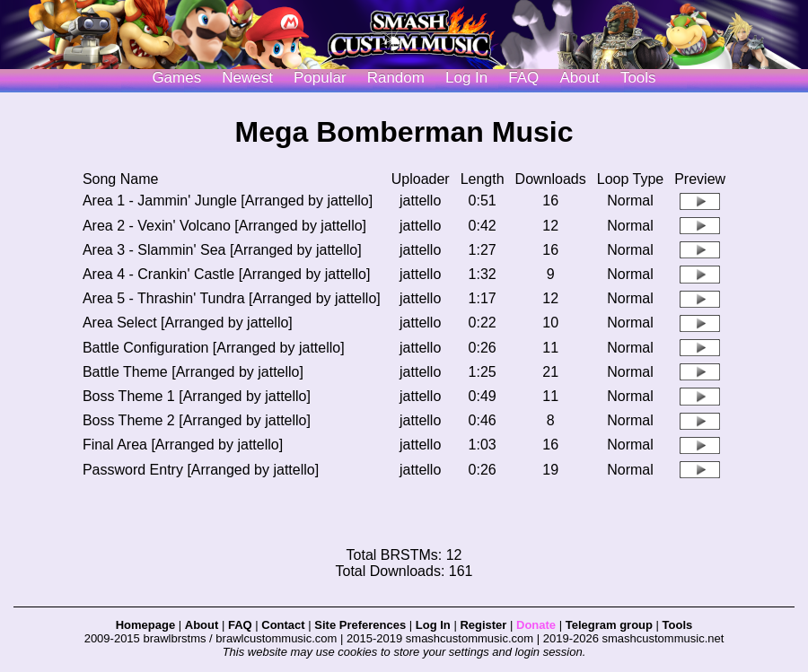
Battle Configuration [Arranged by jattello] (214, 348)
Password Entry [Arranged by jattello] (201, 470)
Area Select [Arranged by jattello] (188, 323)
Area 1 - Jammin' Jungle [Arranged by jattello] (228, 201)
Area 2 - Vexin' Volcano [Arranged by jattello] (224, 226)
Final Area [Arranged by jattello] (183, 445)
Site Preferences (360, 625)
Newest (247, 78)
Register (483, 625)
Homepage (145, 625)
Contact (283, 625)
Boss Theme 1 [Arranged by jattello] (197, 396)
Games (176, 78)
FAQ (523, 78)
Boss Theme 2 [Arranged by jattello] (197, 420)
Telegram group (609, 625)
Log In (433, 625)
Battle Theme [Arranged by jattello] (193, 372)
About (579, 78)
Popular (320, 78)
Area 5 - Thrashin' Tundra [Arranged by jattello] (232, 298)
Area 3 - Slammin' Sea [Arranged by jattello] (222, 250)
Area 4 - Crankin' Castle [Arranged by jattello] (227, 274)
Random (396, 78)
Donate (536, 625)
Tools (638, 78)
